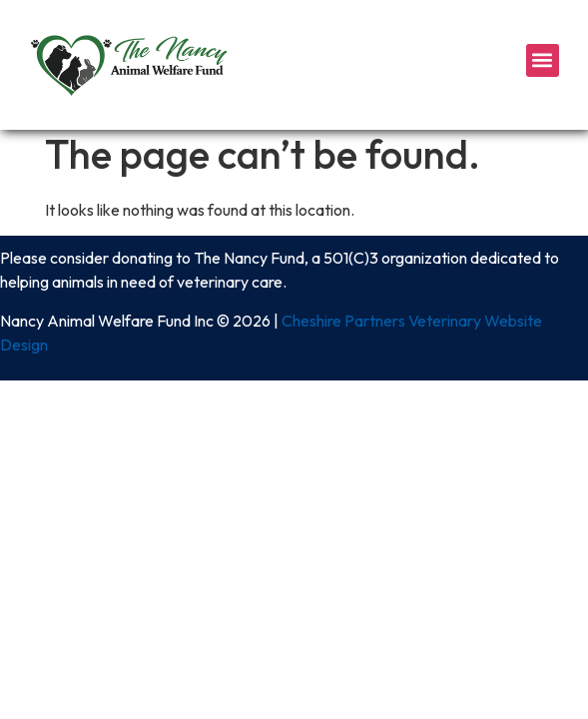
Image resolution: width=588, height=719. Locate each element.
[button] (543, 60)
